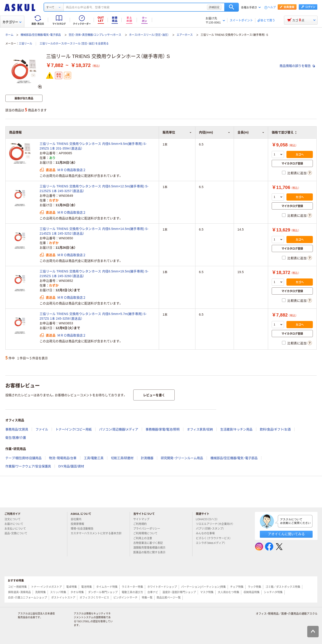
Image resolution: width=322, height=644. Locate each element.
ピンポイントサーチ (125, 598)
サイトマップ (141, 519)
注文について (14, 519)
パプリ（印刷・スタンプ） (212, 529)
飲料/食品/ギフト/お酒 (275, 429)
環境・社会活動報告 (84, 529)
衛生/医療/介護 (16, 438)
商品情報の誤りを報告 (297, 66)
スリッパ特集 (58, 592)
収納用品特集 (252, 592)
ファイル (42, 429)
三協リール (25, 44)
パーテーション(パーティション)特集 (203, 587)
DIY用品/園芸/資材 (71, 466)
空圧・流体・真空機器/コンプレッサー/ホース (95, 35)
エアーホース (185, 35)
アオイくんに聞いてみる (286, 534)
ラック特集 (254, 587)
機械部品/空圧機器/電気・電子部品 (41, 35)
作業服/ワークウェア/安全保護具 (28, 466)
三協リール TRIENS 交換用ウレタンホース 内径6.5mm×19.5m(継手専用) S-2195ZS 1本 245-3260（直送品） (94, 274)
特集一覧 (147, 598)
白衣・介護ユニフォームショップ (28, 598)
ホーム (9, 35)
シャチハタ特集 (273, 592)
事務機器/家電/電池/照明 (163, 429)
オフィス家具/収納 (200, 429)
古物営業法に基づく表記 (150, 543)
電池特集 (87, 587)
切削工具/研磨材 (122, 458)
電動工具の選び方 (132, 592)
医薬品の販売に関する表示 (151, 552)
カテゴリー (12, 22)
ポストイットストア (63, 598)
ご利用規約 (142, 524)
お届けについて (16, 524)
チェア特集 (237, 587)
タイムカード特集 (107, 587)
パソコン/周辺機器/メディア (119, 429)
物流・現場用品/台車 (63, 458)
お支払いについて (17, 529)
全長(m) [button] (251, 132)
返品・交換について (18, 533)
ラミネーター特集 (132, 587)
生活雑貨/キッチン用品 (236, 429)
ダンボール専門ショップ (103, 592)
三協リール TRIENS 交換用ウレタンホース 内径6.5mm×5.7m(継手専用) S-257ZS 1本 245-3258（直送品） (93, 316)
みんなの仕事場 (207, 533)
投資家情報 (79, 524)
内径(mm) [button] (215, 132)
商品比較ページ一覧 (169, 598)
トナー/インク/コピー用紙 (74, 429)
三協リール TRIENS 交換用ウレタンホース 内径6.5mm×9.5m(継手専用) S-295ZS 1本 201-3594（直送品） (93, 146)
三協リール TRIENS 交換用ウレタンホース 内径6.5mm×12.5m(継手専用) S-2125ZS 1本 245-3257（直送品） (94, 189)
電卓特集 (72, 587)
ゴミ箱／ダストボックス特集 (283, 587)
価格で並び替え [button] (284, 132)
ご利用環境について (147, 533)
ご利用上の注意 (144, 538)
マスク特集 (207, 592)
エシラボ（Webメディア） (212, 543)
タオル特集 (77, 592)
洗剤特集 (40, 592)
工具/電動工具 (94, 458)
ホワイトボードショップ (162, 587)
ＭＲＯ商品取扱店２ (72, 170)
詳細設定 (214, 7)
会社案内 (78, 519)
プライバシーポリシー (148, 529)
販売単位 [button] (177, 132)
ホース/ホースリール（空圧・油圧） (149, 35)
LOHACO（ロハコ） (209, 519)
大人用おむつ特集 (229, 592)
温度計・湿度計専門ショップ (179, 592)
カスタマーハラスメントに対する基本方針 (96, 535)
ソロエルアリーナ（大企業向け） (216, 524)
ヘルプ (272, 7)
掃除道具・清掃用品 (19, 592)
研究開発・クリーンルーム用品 (182, 458)
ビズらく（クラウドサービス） (215, 538)
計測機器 (147, 458)
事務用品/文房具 (17, 429)
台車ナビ (153, 592)
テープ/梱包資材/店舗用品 (23, 458)
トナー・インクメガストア (47, 587)
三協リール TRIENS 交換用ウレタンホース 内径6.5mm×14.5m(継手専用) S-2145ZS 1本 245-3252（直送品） (94, 231)
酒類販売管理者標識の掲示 (151, 548)
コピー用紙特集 (17, 587)
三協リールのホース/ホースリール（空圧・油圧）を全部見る (74, 44)
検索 (232, 7)
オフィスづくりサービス (94, 598)
